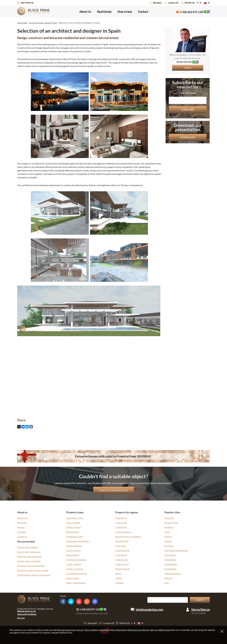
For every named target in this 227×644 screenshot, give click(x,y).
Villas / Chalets (73, 523)
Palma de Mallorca (173, 574)
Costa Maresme (122, 550)
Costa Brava (121, 546)
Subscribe (188, 110)
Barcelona (169, 546)
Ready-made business (76, 583)
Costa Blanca (121, 518)
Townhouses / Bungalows (78, 541)
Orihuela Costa (171, 523)
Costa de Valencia (123, 532)
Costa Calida (121, 523)
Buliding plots (73, 532)
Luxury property (74, 550)
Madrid (119, 578)
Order (188, 68)
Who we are (23, 518)
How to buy (125, 12)
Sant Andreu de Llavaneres (176, 550)
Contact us (22, 536)
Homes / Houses (74, 527)
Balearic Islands (122, 569)
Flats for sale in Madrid (28, 547)
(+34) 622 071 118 (192, 12)
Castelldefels (170, 560)
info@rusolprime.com (149, 609)
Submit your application (114, 490)
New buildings (73, 555)
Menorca (169, 578)
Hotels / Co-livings (75, 569)
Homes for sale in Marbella (29, 556)
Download (188, 137)
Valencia (168, 541)
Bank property (73, 578)
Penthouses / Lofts (75, 536)
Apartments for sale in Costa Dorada (34, 575)
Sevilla (118, 574)
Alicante (168, 536)
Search (200, 600)
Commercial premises (76, 560)
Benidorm (169, 527)
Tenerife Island (122, 541)
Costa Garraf (121, 555)
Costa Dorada (122, 560)
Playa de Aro (170, 555)
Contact (143, 12)
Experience (22, 523)
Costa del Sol (121, 527)
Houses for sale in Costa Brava (31, 566)
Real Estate (104, 12)
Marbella (119, 583)
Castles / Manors (74, 564)
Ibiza (167, 583)
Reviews (21, 527)
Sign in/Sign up (201, 609)
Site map (21, 618)
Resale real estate (74, 546)
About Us (85, 12)
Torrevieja (169, 518)
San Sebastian (171, 569)
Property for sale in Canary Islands (33, 570)
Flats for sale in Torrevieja (29, 561)
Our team (21, 532)
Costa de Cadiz (122, 564)
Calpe (167, 532)
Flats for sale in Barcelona (29, 552)
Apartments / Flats (75, 518)
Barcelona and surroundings (128, 536)
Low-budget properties (77, 574)
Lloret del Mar (171, 564)
